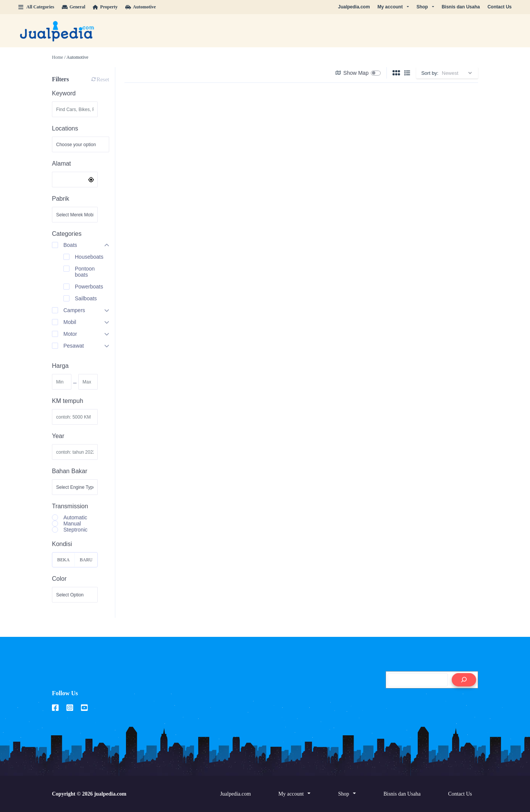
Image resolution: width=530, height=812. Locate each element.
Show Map (352, 73)
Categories (67, 234)
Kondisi (62, 544)
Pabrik (61, 199)
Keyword (64, 93)
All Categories (36, 7)
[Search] (464, 680)
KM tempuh (68, 401)
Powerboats (89, 287)
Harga (60, 366)
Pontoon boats (85, 272)
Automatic (75, 517)
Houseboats (89, 257)
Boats (70, 245)
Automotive (141, 7)
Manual (72, 524)
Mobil (70, 322)
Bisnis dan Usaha (461, 7)
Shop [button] (422, 7)
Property (105, 7)
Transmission (70, 506)
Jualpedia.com (354, 7)
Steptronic (75, 530)
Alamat (61, 164)
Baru (86, 560)
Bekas (64, 562)
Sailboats (86, 298)
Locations (65, 128)
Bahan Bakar (70, 471)
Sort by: (430, 73)
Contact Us (500, 7)
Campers (74, 310)
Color (59, 579)
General (74, 7)
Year (58, 436)
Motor (70, 334)
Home (57, 57)
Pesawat (74, 346)
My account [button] (390, 7)
